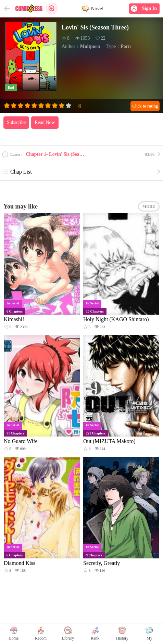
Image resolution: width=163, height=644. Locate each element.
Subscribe (16, 122)
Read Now (45, 122)
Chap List (17, 172)
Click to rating (145, 106)
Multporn (90, 46)
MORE (149, 206)
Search (52, 9)
